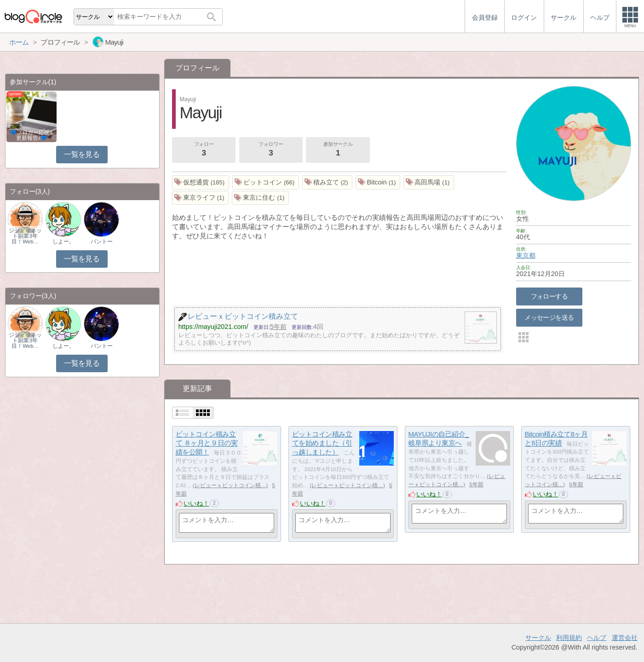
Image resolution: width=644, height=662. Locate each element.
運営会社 (625, 638)
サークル (538, 638)
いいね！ (196, 503)
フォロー (204, 150)
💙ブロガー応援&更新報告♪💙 (32, 135)
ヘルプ (597, 638)
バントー (102, 242)
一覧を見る (82, 154)
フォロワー (271, 150)
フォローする (549, 296)
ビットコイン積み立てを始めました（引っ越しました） (322, 443)
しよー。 (63, 242)
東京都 (526, 255)
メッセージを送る (549, 317)
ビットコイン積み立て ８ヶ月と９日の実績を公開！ (207, 443)
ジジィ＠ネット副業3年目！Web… (25, 236)
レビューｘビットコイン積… (230, 485)
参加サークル (338, 150)
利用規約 (569, 638)
